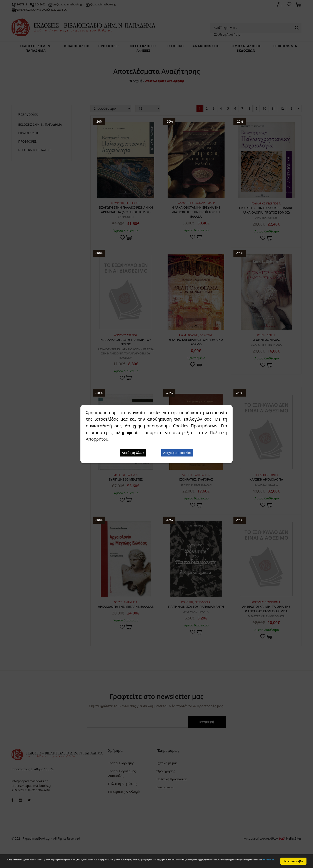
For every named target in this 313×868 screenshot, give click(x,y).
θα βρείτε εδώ (177, 863)
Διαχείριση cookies (177, 453)
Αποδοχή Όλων (133, 453)
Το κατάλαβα (294, 859)
